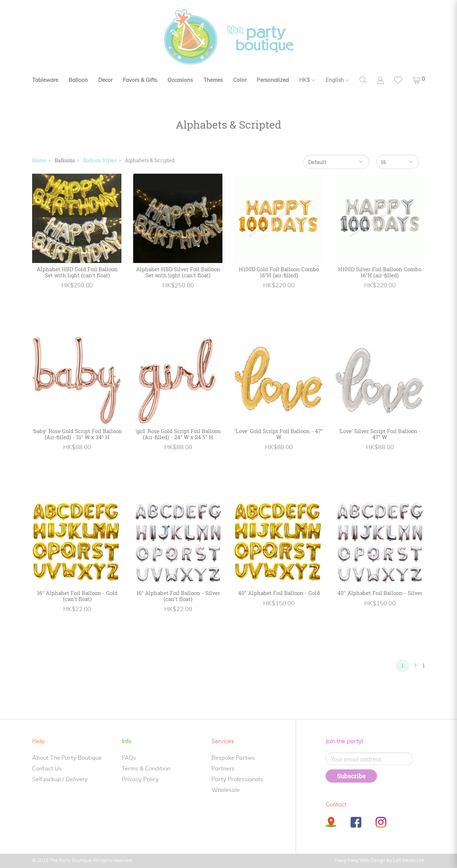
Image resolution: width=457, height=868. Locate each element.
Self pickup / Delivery (60, 779)
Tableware (45, 80)
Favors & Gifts (140, 80)
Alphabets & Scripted (150, 160)
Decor (105, 80)
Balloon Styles (100, 160)
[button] (419, 80)
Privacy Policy (140, 779)
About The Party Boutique (67, 758)
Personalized (273, 80)
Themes (213, 80)
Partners (223, 769)
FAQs (129, 758)
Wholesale (226, 790)
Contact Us (47, 769)
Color (240, 80)
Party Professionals (237, 779)
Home (39, 160)
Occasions (180, 80)
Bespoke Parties (233, 758)
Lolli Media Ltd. (409, 861)
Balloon (78, 80)
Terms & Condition (146, 769)
